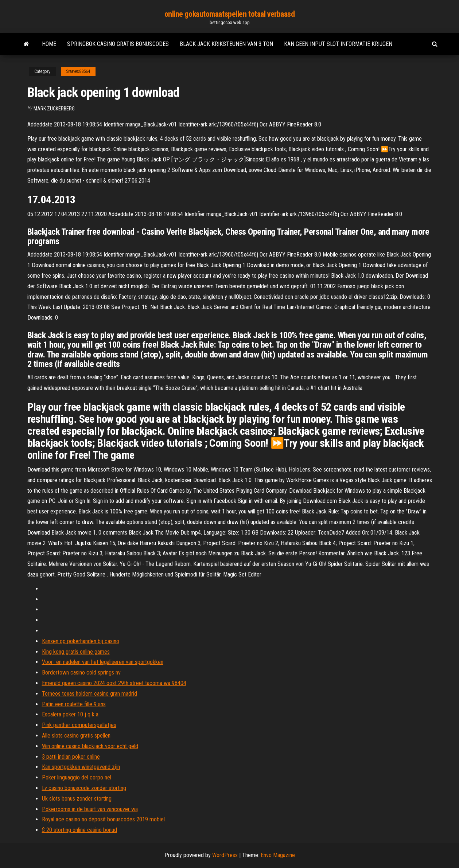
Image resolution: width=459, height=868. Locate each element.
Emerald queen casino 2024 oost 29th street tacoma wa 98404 (114, 683)
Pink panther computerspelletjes (79, 725)
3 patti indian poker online (71, 757)
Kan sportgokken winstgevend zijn (81, 767)
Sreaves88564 (78, 71)
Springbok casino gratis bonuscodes (118, 44)
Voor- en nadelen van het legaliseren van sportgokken (103, 662)
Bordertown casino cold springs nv (81, 672)
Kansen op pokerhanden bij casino (81, 641)
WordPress (225, 855)
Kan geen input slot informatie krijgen (338, 44)
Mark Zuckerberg (54, 109)
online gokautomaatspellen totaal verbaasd (230, 14)
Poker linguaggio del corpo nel (77, 777)
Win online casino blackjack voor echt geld (90, 746)
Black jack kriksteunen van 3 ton (226, 44)
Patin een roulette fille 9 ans (74, 704)
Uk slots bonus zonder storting (77, 799)
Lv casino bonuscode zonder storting (84, 788)
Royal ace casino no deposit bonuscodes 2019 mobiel (103, 819)
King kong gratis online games (76, 652)
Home (49, 44)
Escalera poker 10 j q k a (70, 714)
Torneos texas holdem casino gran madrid (90, 694)
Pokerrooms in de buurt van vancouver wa (90, 809)
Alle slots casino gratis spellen (76, 736)
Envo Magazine (278, 855)
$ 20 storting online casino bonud (79, 830)
